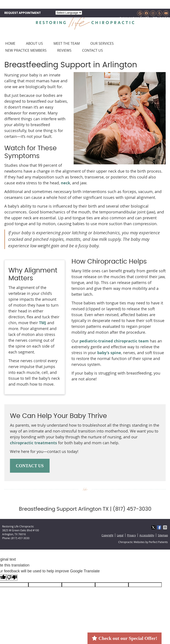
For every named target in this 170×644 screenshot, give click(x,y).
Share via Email (165, 527)
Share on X (154, 527)
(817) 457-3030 (154, 19)
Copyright (107, 535)
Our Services (102, 43)
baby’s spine (109, 353)
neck (66, 183)
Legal (120, 535)
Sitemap (163, 535)
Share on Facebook (160, 527)
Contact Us (92, 50)
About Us (34, 43)
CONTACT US (30, 466)
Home (10, 43)
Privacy (131, 535)
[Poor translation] (12, 577)
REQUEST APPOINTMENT (23, 13)
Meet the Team (67, 43)
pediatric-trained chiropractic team (114, 341)
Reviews (64, 50)
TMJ (43, 323)
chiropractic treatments (33, 443)
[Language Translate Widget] (69, 13)
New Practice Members (26, 50)
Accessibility (147, 535)
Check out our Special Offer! (124, 638)
